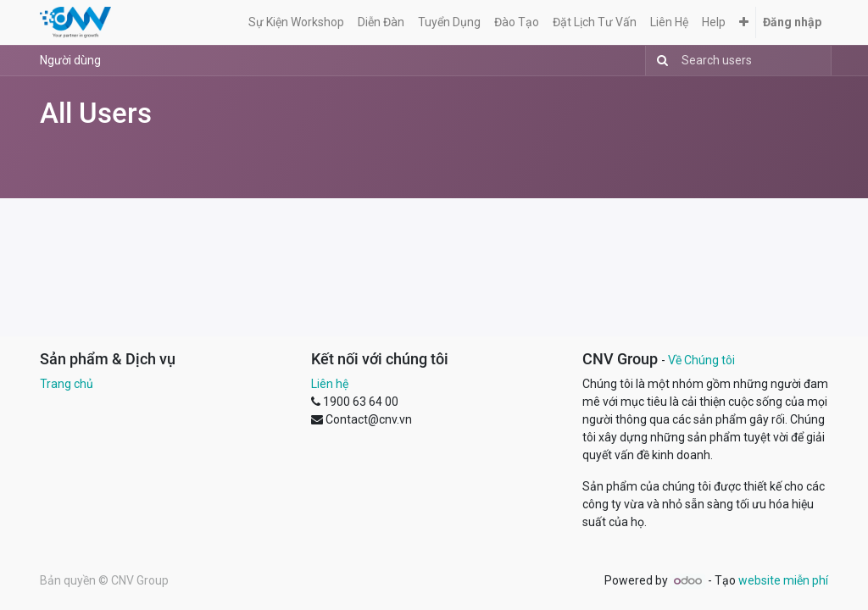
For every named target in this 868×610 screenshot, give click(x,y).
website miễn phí (783, 580)
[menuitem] (296, 22)
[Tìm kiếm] (659, 61)
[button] (744, 22)
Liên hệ (330, 384)
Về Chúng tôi (701, 360)
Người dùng (70, 60)
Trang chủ (67, 384)
